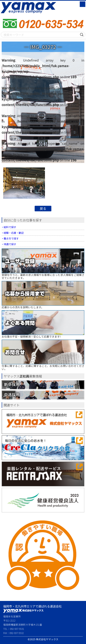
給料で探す (10, 227)
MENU (83, 4)
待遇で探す (10, 244)
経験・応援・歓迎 (14, 233)
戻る (43, 208)
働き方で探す (12, 238)
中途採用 (12, 394)
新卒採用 (12, 384)
